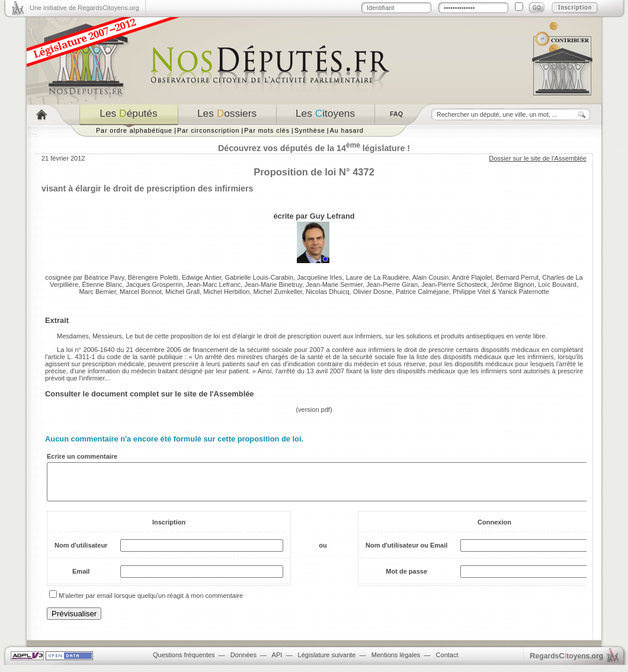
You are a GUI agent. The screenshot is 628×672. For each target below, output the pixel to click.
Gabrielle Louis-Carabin (259, 277)
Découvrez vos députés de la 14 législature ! (314, 148)
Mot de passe (406, 578)
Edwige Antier (202, 277)
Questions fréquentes (184, 662)
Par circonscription (208, 130)
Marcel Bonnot (141, 292)
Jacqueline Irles (319, 277)
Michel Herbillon (226, 292)
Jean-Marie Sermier (334, 284)
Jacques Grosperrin (154, 284)
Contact (447, 662)
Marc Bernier (97, 292)
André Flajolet (472, 277)
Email (81, 578)
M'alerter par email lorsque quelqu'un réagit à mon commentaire (151, 603)
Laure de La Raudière (377, 277)
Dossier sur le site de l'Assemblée (538, 158)
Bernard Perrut (517, 277)
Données (243, 662)
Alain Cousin (431, 277)
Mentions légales (396, 662)
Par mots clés (267, 130)
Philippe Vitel (471, 292)
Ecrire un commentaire (82, 456)
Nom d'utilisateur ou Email (406, 552)
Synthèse (310, 130)
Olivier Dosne (373, 292)
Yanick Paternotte (524, 292)
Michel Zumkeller (278, 292)
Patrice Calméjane (422, 292)
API (277, 662)
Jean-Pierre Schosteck (454, 284)
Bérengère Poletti (153, 277)
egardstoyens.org (566, 663)
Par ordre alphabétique (134, 130)
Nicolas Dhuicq (327, 292)
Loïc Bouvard (557, 284)
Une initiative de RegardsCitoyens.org (84, 8)
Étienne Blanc (102, 284)
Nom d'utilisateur (81, 552)
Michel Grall (182, 292)
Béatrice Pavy (104, 277)
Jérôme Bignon (512, 284)
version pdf (314, 409)
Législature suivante (327, 662)
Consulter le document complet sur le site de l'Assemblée (150, 394)
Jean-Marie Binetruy (273, 284)
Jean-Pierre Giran (392, 284)
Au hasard (347, 130)
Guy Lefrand (332, 216)
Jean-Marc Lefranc (214, 284)
